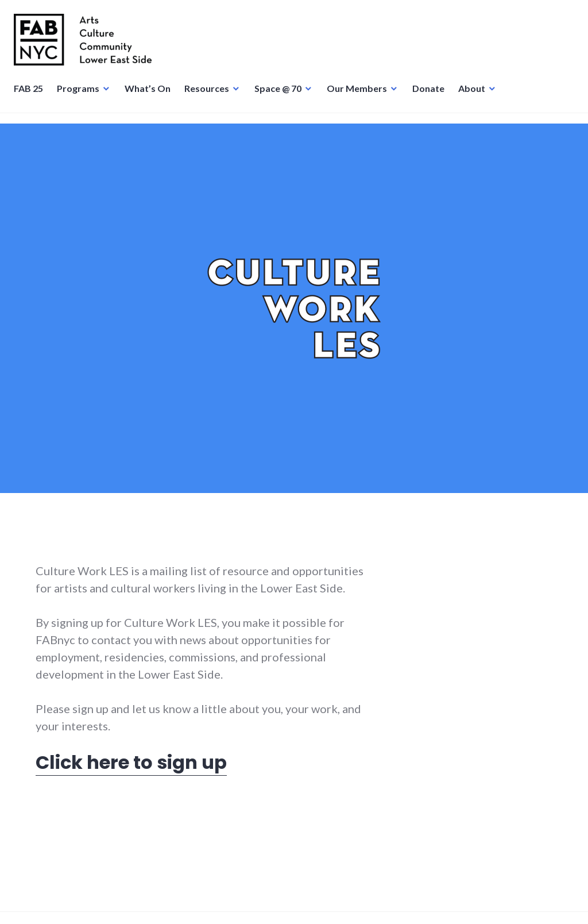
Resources (210, 95)
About (475, 95)
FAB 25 (32, 95)
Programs (82, 95)
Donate (432, 95)
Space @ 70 (281, 95)
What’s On (151, 95)
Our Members (360, 95)
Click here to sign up (131, 762)
